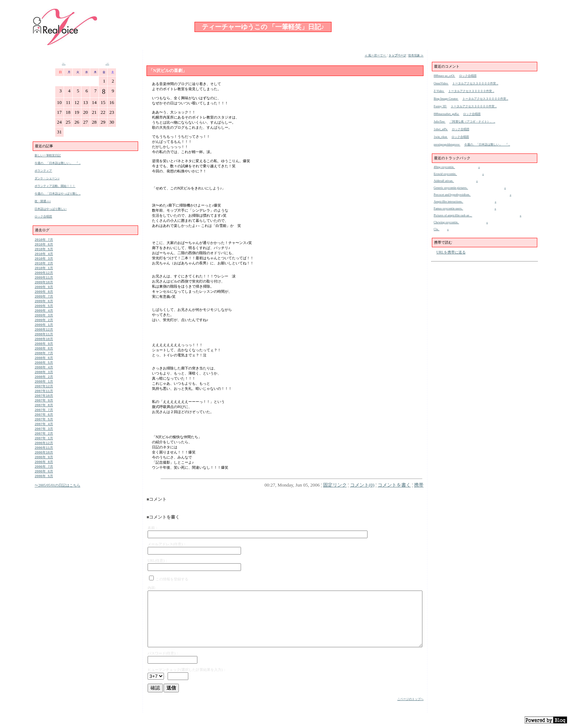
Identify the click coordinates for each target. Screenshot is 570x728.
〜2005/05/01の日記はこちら (57, 504)
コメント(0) (362, 485)
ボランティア (43, 171)
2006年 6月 (44, 489)
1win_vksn (441, 137)
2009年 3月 (44, 321)
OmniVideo (441, 83)
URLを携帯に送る (451, 252)
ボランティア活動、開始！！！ (55, 186)
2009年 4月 (44, 316)
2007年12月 (44, 398)
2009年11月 (44, 281)
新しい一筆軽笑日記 (48, 155)
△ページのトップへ (410, 699)
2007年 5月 (44, 433)
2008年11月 (44, 342)
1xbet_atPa (441, 129)
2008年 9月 (44, 352)
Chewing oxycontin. (446, 222)
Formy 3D (440, 106)
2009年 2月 (44, 326)
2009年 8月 (44, 296)
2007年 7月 (44, 423)
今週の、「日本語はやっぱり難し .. (57, 194)
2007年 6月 (44, 428)
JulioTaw (440, 122)
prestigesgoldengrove (447, 145)
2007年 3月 (44, 443)
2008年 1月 (44, 393)
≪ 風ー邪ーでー (376, 55)
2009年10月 (44, 286)
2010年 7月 (44, 240)
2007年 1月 (44, 454)
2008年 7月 (44, 362)
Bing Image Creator (446, 99)
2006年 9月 (44, 474)
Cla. (437, 229)
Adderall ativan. (444, 181)
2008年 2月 (44, 387)
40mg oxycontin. (444, 167)
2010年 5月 (44, 250)
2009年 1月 (44, 331)
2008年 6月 (44, 367)
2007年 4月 (44, 438)
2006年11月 (44, 464)
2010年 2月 (44, 265)
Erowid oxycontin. (445, 174)
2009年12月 (44, 275)
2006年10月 (44, 469)
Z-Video (439, 91)
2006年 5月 (44, 494)
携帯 (419, 485)
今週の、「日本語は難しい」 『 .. (57, 163)
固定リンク (335, 485)
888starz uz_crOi (444, 76)
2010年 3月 (44, 260)
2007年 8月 (44, 418)
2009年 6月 (44, 306)
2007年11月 (44, 403)
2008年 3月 (44, 382)
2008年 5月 (44, 372)
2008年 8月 (44, 357)
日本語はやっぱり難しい (51, 209)
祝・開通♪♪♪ (43, 201)
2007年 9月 (44, 413)
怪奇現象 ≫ (416, 55)
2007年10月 (44, 408)
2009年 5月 (44, 311)
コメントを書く (394, 485)
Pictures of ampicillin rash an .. (453, 215)
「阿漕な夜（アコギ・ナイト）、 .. (472, 122)
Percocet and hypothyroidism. (452, 195)
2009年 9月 (44, 291)
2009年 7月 (44, 301)
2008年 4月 (44, 377)
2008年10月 (44, 347)
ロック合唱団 (43, 217)
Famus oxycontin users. (448, 209)
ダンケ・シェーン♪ (47, 178)
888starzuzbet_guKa (447, 114)
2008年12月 (44, 337)
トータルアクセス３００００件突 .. (475, 83)
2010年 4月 (44, 255)
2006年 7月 (44, 484)
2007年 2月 (44, 449)
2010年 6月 (44, 245)
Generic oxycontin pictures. (451, 188)
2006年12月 (44, 459)
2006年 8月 (44, 479)
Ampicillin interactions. (448, 202)
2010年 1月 (44, 270)
